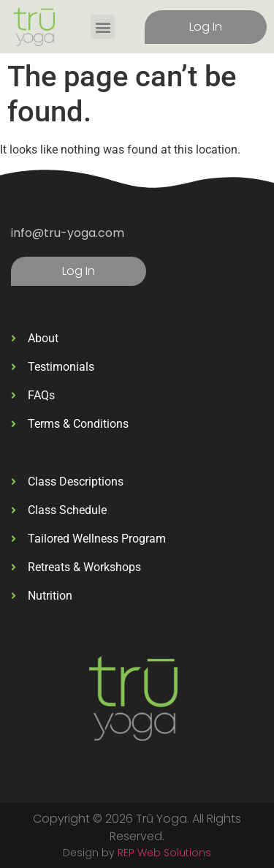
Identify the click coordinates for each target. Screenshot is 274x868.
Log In (206, 27)
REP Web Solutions (164, 853)
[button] (103, 27)
